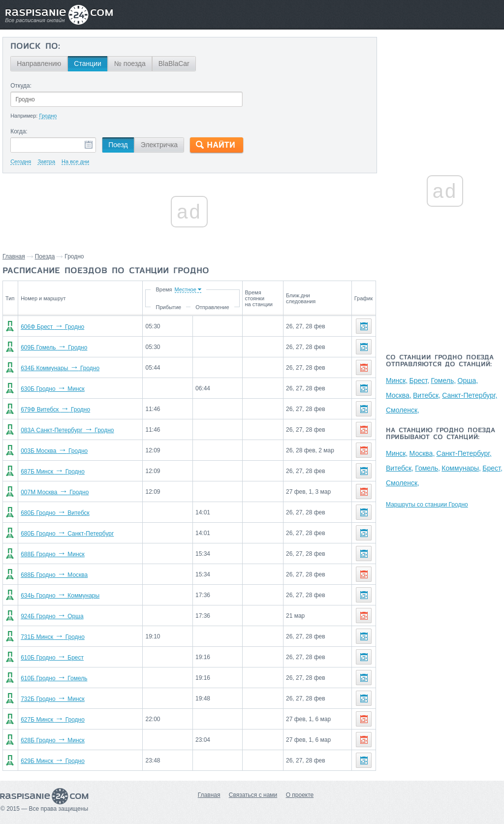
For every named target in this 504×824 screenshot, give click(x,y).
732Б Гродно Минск (53, 699)
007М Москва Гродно (55, 492)
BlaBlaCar (174, 63)
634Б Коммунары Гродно (60, 368)
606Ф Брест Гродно (52, 327)
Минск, (397, 380)
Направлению (39, 63)
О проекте (300, 795)
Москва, (399, 395)
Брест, (420, 380)
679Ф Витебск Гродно (55, 410)
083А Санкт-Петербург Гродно (67, 430)
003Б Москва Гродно (54, 451)
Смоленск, (403, 410)
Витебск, (427, 395)
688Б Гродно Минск (53, 554)
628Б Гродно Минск (53, 740)
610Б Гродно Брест (52, 658)
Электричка (159, 145)
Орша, (468, 380)
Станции (88, 63)
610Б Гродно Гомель (54, 678)
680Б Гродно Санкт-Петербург (67, 534)
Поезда (45, 256)
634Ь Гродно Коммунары (60, 596)
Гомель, (443, 380)
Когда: (19, 131)
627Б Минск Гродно (53, 720)
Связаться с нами (253, 795)
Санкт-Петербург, (470, 395)
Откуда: (21, 86)
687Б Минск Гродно (53, 472)
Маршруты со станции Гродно (427, 505)
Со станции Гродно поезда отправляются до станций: (440, 361)
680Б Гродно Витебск (55, 513)
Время (164, 289)
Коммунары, (461, 468)
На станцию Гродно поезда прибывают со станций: (441, 434)
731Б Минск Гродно (53, 637)
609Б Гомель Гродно (54, 348)
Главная (14, 256)
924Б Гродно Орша (52, 616)
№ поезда (130, 63)
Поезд (118, 145)
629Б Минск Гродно (53, 761)
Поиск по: (35, 47)
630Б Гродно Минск (53, 389)
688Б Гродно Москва (54, 575)
